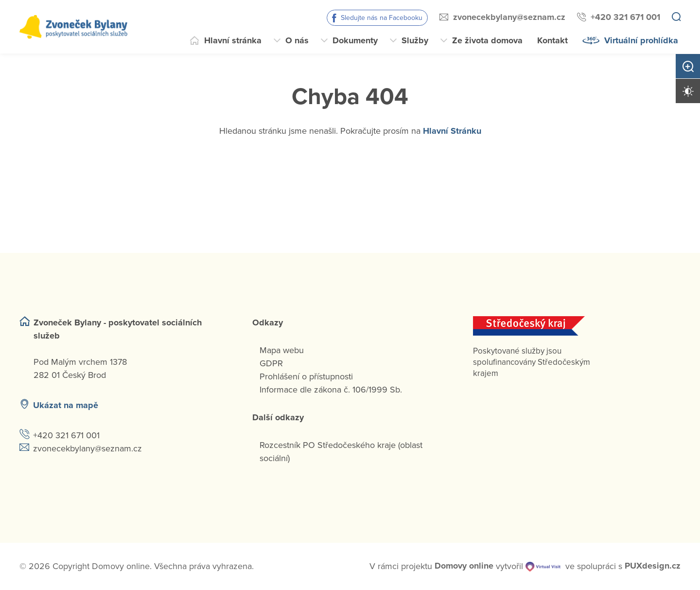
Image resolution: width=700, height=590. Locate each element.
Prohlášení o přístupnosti (306, 376)
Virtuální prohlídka (641, 40)
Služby (415, 40)
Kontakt (552, 40)
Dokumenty (355, 40)
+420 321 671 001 (625, 17)
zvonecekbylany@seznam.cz (509, 17)
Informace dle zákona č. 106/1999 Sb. (331, 390)
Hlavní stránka (233, 40)
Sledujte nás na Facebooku (382, 18)
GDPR (271, 363)
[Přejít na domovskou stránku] (73, 27)
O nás (297, 40)
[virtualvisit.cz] (543, 566)
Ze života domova (487, 40)
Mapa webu (282, 350)
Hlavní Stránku (452, 131)
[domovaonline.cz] (464, 566)
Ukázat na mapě (66, 405)
